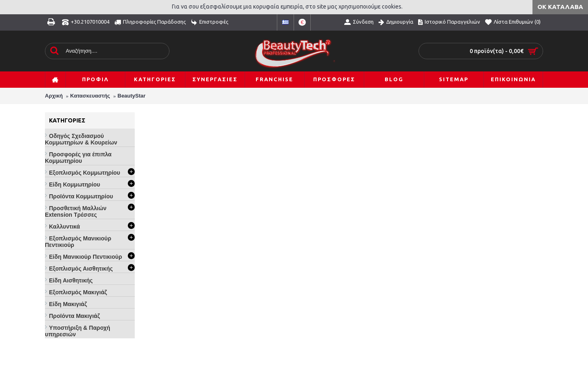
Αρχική (54, 96)
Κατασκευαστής (90, 96)
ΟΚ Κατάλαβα (560, 7)
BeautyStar (132, 96)
